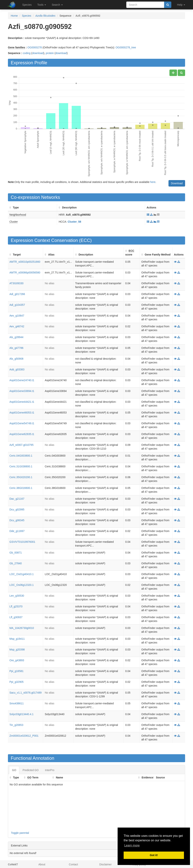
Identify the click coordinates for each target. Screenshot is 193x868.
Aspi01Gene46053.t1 (22, 413)
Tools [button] (42, 5)
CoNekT (13, 864)
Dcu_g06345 (17, 520)
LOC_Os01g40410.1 (21, 574)
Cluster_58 (74, 222)
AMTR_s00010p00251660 (25, 262)
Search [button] (57, 5)
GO (14, 770)
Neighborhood (18, 215)
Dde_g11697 (17, 531)
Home (14, 16)
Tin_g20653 (16, 725)
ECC (85, 240)
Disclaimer (105, 864)
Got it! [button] (154, 855)
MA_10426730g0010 (22, 628)
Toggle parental (20, 833)
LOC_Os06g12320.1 (21, 585)
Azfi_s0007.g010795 (21, 445)
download (38, 53)
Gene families (16, 47)
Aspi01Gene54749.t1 (22, 423)
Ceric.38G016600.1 (21, 488)
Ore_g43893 (17, 660)
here (153, 182)
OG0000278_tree (126, 47)
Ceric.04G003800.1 (21, 456)
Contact (73, 864)
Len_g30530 (17, 596)
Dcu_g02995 (17, 509)
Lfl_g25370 (16, 606)
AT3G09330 (16, 283)
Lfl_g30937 (16, 617)
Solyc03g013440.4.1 (21, 714)
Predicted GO (31, 770)
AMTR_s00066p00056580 (25, 273)
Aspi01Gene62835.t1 (22, 434)
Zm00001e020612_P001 (24, 736)
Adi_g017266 (17, 294)
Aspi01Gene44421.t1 (22, 402)
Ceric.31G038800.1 (21, 466)
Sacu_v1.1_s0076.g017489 (25, 693)
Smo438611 (17, 703)
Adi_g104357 (17, 305)
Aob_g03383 (17, 369)
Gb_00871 (16, 553)
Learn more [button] (132, 845)
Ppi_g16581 (16, 671)
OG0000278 (35, 47)
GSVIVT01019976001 (22, 542)
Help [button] (181, 5)
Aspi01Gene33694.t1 (22, 391)
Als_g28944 (16, 337)
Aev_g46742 (17, 326)
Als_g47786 (16, 348)
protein (50, 53)
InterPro (50, 770)
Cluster (14, 222)
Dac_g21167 (17, 499)
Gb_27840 (16, 563)
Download (177, 183)
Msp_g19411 (17, 639)
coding (27, 53)
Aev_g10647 (17, 316)
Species (27, 5)
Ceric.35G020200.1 (21, 477)
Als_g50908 (16, 359)
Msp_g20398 (17, 650)
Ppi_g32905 (16, 682)
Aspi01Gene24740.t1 (22, 380)
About (42, 864)
